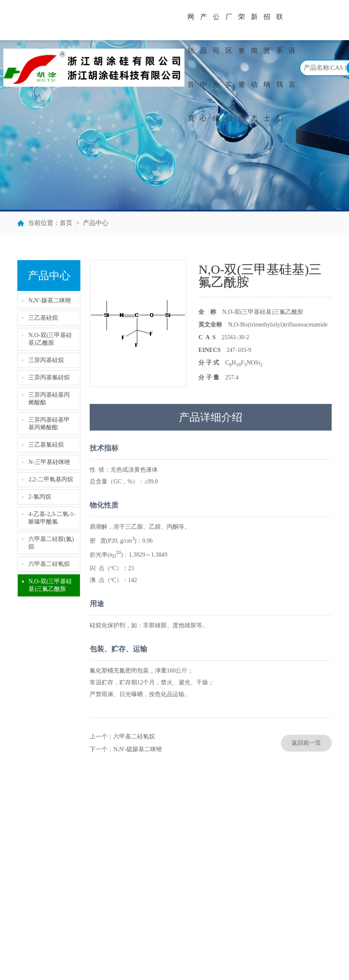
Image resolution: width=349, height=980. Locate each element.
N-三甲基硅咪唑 (49, 462)
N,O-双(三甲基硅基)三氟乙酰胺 (50, 585)
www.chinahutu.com (294, 911)
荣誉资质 (242, 67)
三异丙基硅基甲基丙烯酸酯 (49, 424)
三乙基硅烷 (43, 318)
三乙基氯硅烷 (46, 445)
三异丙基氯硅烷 (49, 377)
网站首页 (191, 67)
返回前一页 (306, 743)
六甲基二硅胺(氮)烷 (51, 543)
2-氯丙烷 (40, 497)
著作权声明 (267, 956)
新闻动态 (254, 67)
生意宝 (217, 956)
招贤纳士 (267, 67)
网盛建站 (239, 956)
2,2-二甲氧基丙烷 (51, 479)
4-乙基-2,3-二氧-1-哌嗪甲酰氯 (52, 518)
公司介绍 (216, 67)
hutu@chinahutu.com (296, 886)
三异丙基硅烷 (46, 360)
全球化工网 (192, 956)
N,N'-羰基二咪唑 (50, 301)
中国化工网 (160, 956)
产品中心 (203, 67)
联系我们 (280, 67)
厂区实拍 (229, 67)
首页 (66, 223)
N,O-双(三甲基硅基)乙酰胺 (50, 339)
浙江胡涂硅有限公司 (47, 956)
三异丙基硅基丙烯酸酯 (49, 399)
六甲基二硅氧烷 (49, 564)
